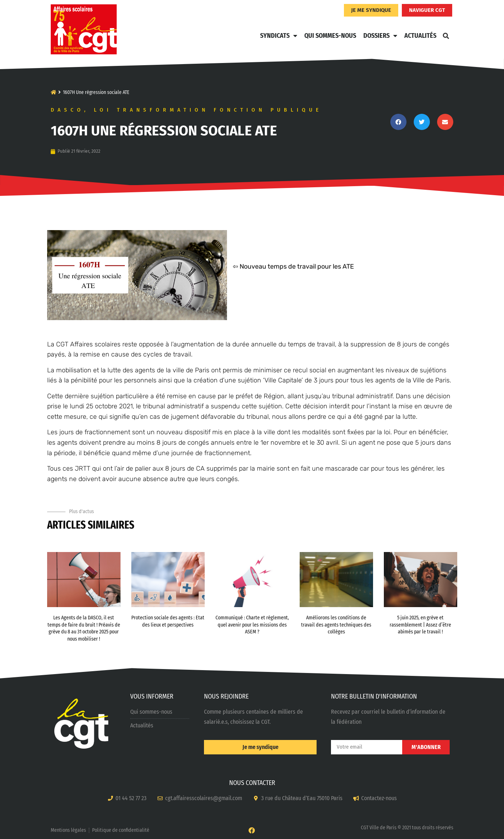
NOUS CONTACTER (252, 783)
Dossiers (380, 36)
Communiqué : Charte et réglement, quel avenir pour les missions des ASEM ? (252, 625)
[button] (446, 36)
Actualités (420, 36)
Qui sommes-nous (330, 36)
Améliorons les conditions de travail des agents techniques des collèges (336, 625)
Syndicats (279, 36)
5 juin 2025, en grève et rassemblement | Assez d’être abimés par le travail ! (420, 625)
